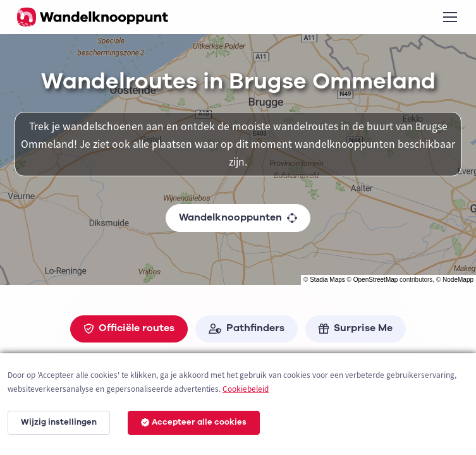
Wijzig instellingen (59, 422)
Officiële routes (129, 328)
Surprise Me (356, 328)
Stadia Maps (327, 280)
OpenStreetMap (376, 280)
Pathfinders (247, 328)
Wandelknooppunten (238, 217)
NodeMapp (458, 280)
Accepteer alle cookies (194, 422)
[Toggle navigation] (449, 17)
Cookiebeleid (246, 389)
